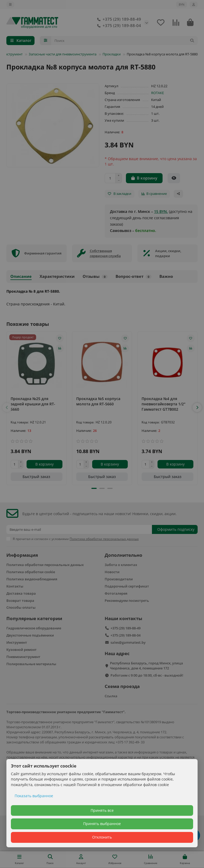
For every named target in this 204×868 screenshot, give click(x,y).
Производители (119, 579)
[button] (7, 407)
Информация (22, 555)
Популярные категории (34, 618)
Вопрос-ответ (133, 276)
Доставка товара (21, 593)
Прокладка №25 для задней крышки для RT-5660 (33, 404)
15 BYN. (161, 211)
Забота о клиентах (121, 565)
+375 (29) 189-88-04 (118, 26)
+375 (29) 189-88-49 (118, 19)
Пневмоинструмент (23, 657)
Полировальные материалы (31, 664)
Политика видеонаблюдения (32, 579)
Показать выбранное (34, 796)
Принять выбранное (102, 824)
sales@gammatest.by (128, 642)
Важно (166, 276)
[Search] (125, 41)
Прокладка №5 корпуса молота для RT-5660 (98, 401)
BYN (182, 4)
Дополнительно (124, 555)
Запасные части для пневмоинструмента (63, 54)
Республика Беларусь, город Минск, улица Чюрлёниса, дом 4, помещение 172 (146, 666)
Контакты (15, 586)
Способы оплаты (21, 607)
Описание (21, 276)
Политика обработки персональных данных (45, 565)
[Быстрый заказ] (174, 178)
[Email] (79, 529)
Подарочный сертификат (127, 586)
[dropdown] (10, 5)
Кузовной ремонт (22, 650)
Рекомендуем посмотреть (127, 600)
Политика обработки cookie (31, 572)
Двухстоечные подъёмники (30, 635)
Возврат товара (20, 600)
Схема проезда (122, 686)
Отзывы (95, 276)
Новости (112, 572)
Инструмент (17, 642)
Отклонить (102, 837)
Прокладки (112, 54)
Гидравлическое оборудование (34, 628)
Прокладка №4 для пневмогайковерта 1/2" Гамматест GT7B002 (163, 404)
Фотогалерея (116, 593)
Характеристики (57, 276)
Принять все (102, 810)
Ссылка (111, 696)
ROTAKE (158, 93)
